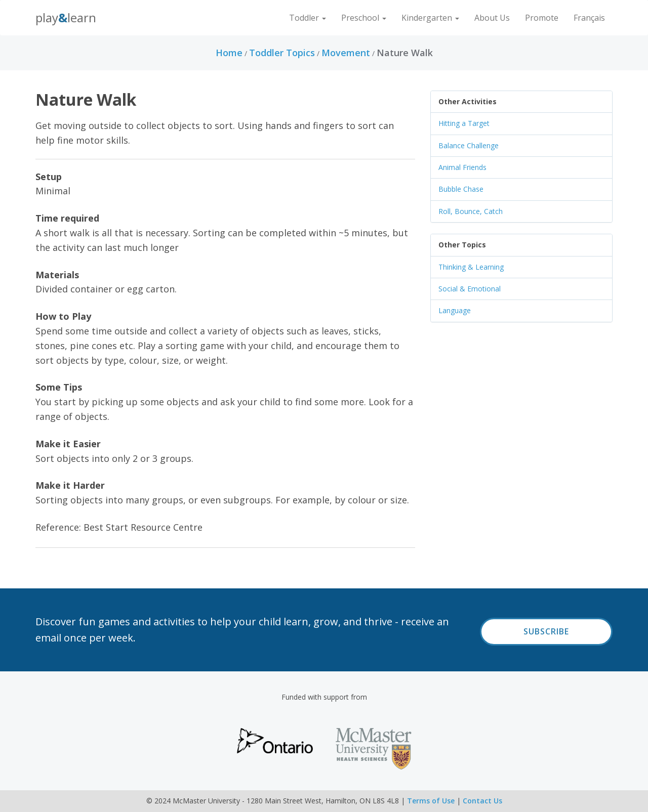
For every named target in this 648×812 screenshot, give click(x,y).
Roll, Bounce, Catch (471, 211)
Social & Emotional (470, 289)
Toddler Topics (282, 53)
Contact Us (482, 801)
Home (229, 53)
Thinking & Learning (471, 267)
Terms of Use (431, 801)
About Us (492, 18)
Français (589, 18)
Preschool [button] (364, 18)
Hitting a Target (464, 123)
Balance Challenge (469, 145)
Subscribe (546, 631)
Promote (542, 18)
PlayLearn (66, 17)
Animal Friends (462, 167)
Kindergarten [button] (430, 18)
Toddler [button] (308, 18)
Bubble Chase (461, 189)
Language (455, 310)
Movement (346, 53)
